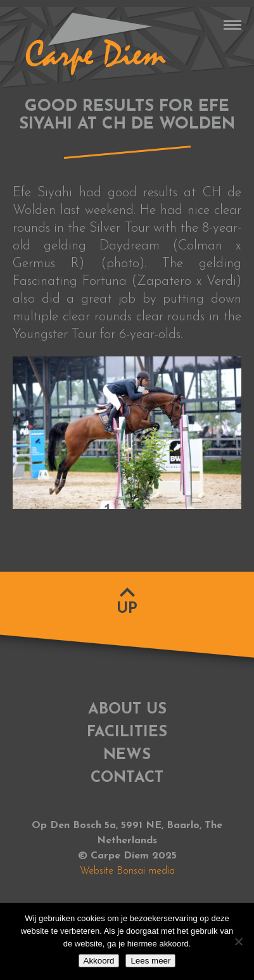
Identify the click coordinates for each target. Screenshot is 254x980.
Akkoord (99, 961)
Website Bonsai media (127, 871)
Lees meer (150, 961)
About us (127, 710)
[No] (238, 941)
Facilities (127, 732)
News (127, 755)
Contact (127, 778)
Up (127, 609)
